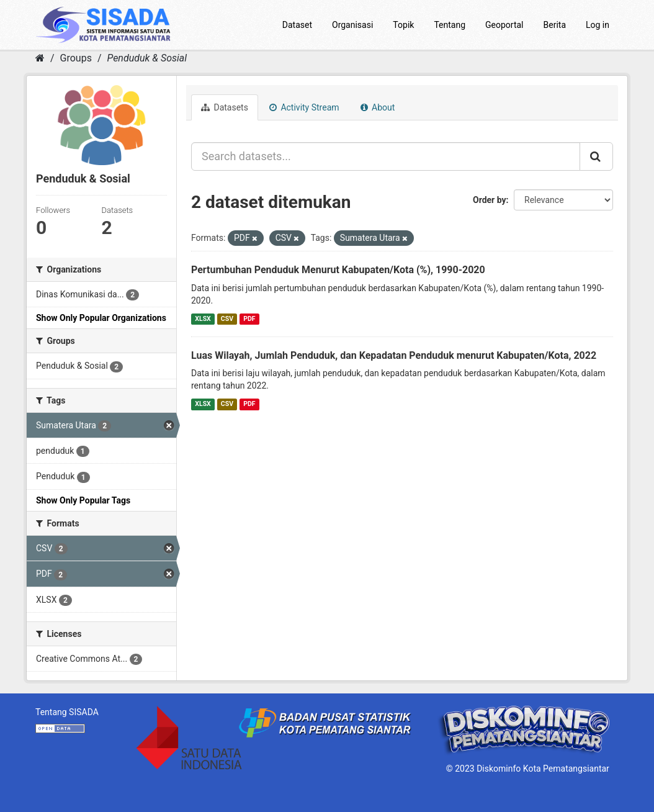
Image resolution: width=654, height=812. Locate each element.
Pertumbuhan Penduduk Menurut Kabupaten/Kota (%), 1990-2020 (338, 270)
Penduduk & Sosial (147, 58)
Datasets (225, 107)
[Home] (40, 58)
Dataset (297, 25)
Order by (490, 200)
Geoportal (504, 25)
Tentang (450, 25)
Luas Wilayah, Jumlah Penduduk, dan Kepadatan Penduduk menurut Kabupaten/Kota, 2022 (394, 355)
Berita (555, 25)
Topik (403, 25)
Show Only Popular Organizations (101, 318)
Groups (76, 58)
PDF (249, 319)
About (378, 107)
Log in (598, 25)
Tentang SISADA (67, 712)
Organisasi (352, 25)
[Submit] (596, 156)
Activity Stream (304, 107)
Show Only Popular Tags (83, 500)
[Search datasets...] (386, 156)
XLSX (203, 319)
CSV (227, 319)
